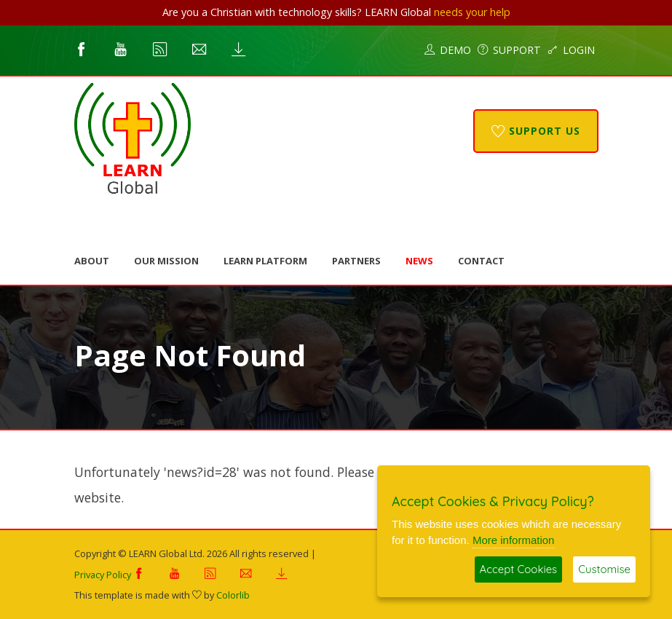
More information (514, 540)
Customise (604, 569)
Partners (356, 261)
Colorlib (233, 595)
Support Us (536, 131)
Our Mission (166, 261)
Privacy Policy (103, 575)
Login (571, 50)
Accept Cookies (519, 569)
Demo (448, 50)
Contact (481, 261)
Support (509, 50)
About (92, 261)
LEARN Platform (265, 261)
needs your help (472, 12)
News (419, 261)
